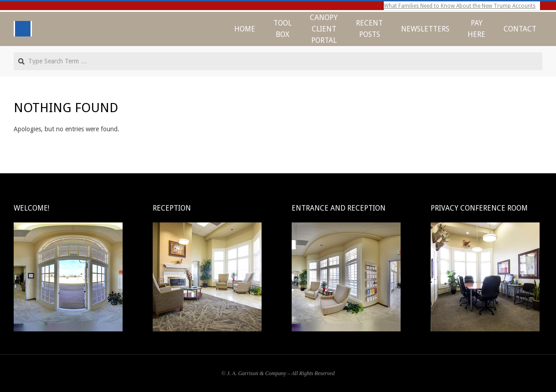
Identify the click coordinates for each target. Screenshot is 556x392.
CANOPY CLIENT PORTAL (324, 29)
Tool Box (283, 29)
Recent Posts (369, 29)
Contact (520, 29)
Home (245, 29)
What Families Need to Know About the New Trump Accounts (460, 6)
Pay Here (476, 29)
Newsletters (425, 29)
